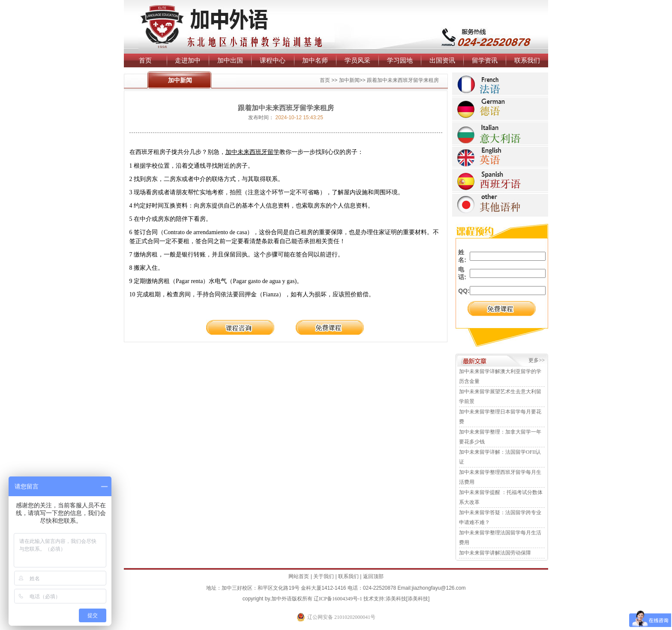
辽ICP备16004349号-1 (338, 599)
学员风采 (357, 60)
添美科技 (396, 599)
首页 (145, 60)
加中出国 (230, 60)
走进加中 (188, 60)
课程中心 (273, 60)
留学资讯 (485, 60)
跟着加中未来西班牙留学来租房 (403, 80)
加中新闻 (349, 80)
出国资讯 (442, 60)
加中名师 (315, 60)
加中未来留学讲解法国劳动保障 (495, 553)
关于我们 (324, 576)
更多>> (537, 360)
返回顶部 (373, 576)
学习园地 (400, 60)
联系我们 (527, 60)
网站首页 (299, 576)
